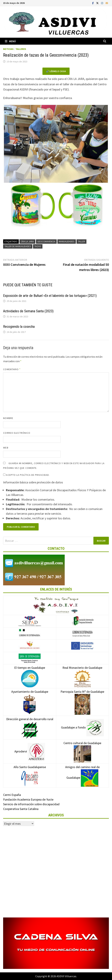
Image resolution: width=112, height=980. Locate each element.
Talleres (21, 49)
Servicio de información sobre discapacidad (31, 804)
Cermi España (12, 795)
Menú (10, 41)
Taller (81, 241)
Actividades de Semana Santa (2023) (28, 311)
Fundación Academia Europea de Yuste (28, 799)
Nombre (8, 418)
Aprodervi (30, 751)
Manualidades (67, 241)
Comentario (12, 369)
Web (6, 448)
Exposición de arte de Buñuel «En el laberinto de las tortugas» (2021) (50, 296)
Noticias (8, 49)
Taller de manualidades (18, 246)
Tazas (38, 246)
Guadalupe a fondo (82, 727)
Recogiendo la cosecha (19, 327)
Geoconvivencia (46, 241)
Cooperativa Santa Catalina (21, 809)
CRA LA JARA (27, 241)
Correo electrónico (17, 433)
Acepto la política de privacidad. (26, 475)
